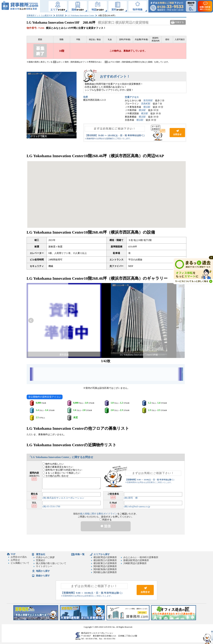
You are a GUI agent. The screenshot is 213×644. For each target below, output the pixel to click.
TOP (13, 554)
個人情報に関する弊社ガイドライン (99, 514)
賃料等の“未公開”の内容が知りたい (62, 470)
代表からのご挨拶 (45, 557)
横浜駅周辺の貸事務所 (105, 557)
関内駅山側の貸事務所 (105, 572)
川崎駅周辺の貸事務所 (135, 563)
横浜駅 (147, 107)
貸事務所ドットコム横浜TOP (39, 15)
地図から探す (43, 571)
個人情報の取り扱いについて (51, 563)
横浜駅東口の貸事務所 (105, 563)
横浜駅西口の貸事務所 (105, 560)
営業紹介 (41, 560)
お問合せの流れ (19, 557)
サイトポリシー (44, 566)
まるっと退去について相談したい (61, 473)
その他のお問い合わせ (55, 476)
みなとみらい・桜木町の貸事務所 (141, 557)
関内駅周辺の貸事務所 (105, 566)
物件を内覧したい (53, 464)
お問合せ (135, 133)
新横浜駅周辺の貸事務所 (136, 560)
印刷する (180, 22)
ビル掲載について (20, 563)
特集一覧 (80, 554)
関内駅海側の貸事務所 (105, 569)
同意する (106, 520)
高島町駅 (146, 104)
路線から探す (43, 576)
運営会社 (41, 554)
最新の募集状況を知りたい (58, 467)
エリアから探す (102, 554)
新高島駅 (60, 15)
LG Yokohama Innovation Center (81, 15)
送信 (106, 526)
